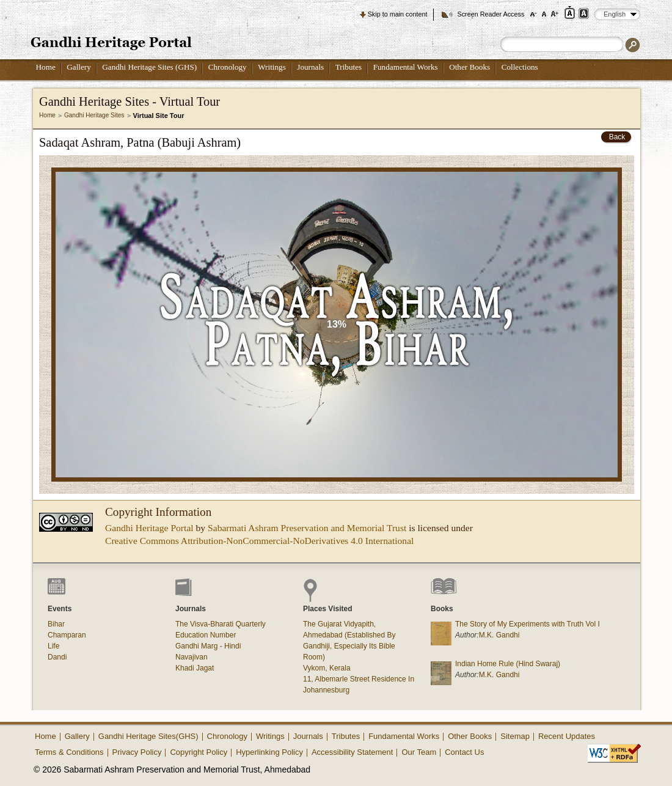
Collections (520, 67)
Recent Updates (567, 736)
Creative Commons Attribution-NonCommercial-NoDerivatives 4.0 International (259, 541)
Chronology (228, 67)
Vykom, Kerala (327, 668)
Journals (310, 67)
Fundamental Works (406, 67)
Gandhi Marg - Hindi (208, 646)
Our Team (419, 752)
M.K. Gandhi (499, 635)
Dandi (57, 657)
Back (617, 137)
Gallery (79, 67)
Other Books (469, 67)
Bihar (56, 624)
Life (53, 646)
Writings (272, 67)
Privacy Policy (137, 752)
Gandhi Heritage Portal (149, 528)
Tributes (349, 67)
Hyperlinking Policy (269, 752)
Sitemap (515, 736)
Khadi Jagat (195, 668)
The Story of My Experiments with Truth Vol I (528, 624)
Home (46, 67)
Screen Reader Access (491, 14)
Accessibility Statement (352, 752)
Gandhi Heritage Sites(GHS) (148, 736)
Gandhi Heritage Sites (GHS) (149, 67)
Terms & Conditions (69, 752)
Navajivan (192, 657)
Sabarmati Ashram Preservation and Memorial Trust (307, 528)
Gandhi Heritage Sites (94, 115)
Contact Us (464, 752)
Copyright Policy (199, 752)
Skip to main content (398, 14)
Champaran (67, 635)
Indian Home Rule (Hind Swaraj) (508, 664)
